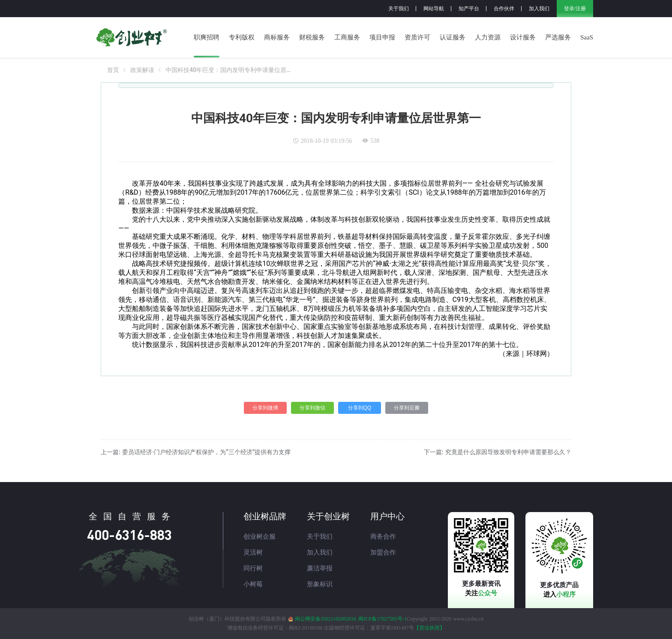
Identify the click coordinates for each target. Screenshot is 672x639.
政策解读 (142, 70)
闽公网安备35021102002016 (326, 619)
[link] (113, 70)
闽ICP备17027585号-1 (382, 619)
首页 (113, 70)
